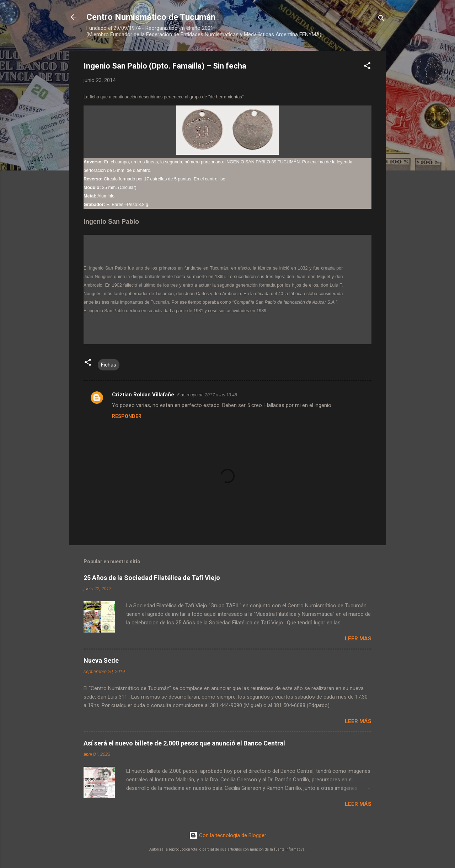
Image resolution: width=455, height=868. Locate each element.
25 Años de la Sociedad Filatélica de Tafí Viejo (152, 578)
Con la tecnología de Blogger (228, 835)
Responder (127, 416)
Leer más (358, 639)
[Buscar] (381, 19)
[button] (367, 67)
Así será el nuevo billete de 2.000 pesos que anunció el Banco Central (184, 743)
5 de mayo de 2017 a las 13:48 (207, 395)
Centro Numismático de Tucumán (151, 17)
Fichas (109, 365)
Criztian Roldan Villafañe (143, 395)
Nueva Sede (101, 660)
